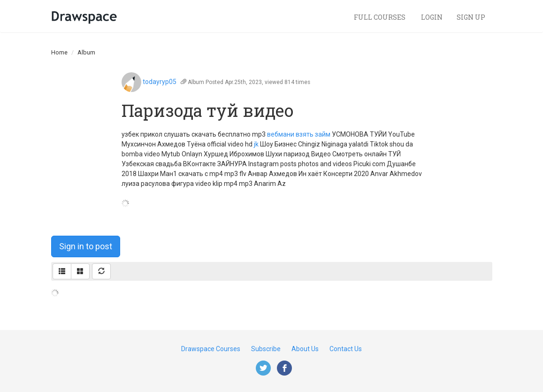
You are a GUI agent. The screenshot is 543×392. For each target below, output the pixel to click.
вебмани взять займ (299, 134)
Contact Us (346, 349)
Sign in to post (86, 246)
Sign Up (471, 17)
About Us (305, 349)
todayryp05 (160, 82)
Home (59, 52)
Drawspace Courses (211, 349)
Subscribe (266, 349)
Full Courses (380, 17)
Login (432, 17)
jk (256, 144)
